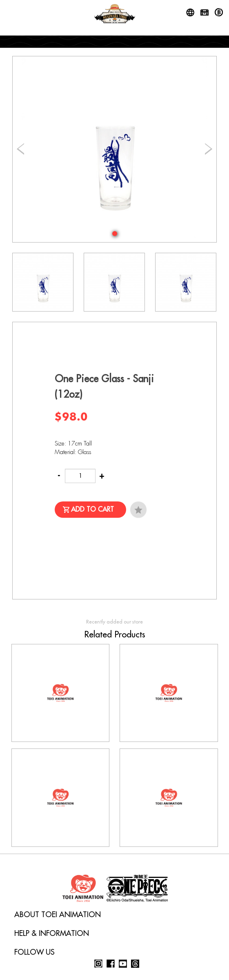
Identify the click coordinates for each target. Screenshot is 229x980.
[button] (115, 234)
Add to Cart (92, 510)
